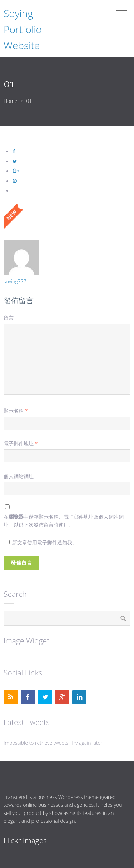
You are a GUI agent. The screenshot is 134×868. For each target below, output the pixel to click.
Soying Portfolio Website (23, 29)
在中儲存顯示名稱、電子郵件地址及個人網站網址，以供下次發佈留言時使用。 (64, 521)
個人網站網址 (19, 476)
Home (10, 101)
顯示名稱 (16, 411)
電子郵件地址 (21, 443)
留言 (9, 318)
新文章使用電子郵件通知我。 (45, 542)
